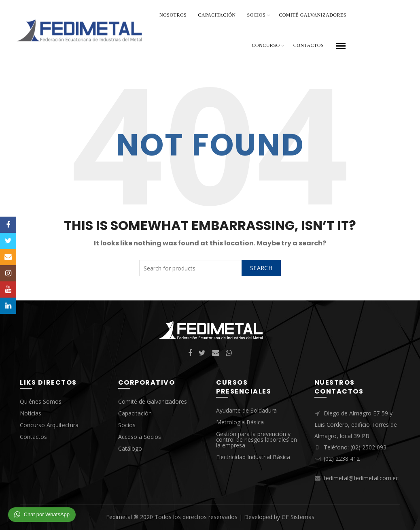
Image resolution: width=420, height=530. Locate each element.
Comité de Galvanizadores (153, 401)
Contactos (309, 45)
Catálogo (130, 448)
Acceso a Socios (140, 437)
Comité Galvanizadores (313, 15)
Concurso (266, 45)
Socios (257, 15)
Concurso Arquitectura (49, 425)
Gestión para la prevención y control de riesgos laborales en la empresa (257, 440)
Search (261, 268)
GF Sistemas (298, 517)
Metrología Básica (240, 422)
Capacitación (217, 15)
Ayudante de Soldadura (246, 410)
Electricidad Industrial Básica (253, 457)
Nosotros (173, 15)
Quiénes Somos (41, 401)
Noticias (31, 413)
